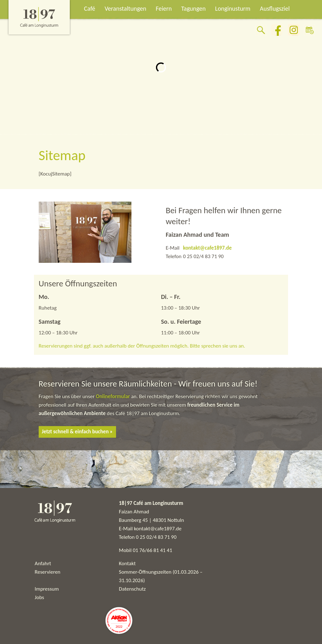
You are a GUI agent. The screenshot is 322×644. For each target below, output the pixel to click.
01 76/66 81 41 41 (152, 550)
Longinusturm (233, 8)
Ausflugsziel (275, 8)
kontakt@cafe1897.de (207, 248)
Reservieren (47, 572)
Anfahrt (43, 563)
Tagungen (193, 8)
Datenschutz (132, 589)
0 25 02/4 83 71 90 (156, 537)
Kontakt (127, 563)
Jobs (39, 597)
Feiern (164, 8)
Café (90, 8)
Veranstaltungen (126, 8)
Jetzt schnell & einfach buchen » (77, 432)
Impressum (47, 589)
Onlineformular (114, 396)
